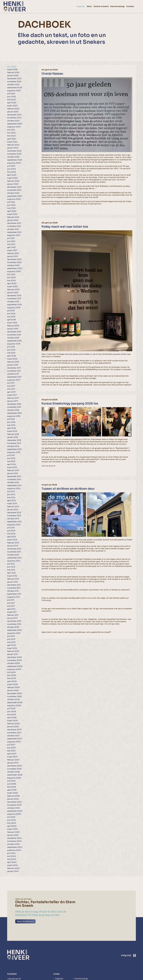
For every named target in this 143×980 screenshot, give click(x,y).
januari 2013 (13, 546)
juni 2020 (12, 277)
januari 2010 (13, 654)
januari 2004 (13, 871)
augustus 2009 (14, 669)
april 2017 (11, 392)
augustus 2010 (14, 633)
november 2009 (14, 660)
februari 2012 (13, 579)
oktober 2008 (13, 699)
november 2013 (14, 516)
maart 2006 (12, 793)
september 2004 (15, 847)
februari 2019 (13, 326)
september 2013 (14, 522)
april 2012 (11, 573)
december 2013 (14, 513)
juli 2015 (11, 455)
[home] (15, 6)
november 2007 (14, 733)
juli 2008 (11, 709)
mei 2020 (12, 281)
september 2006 (15, 775)
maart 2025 (12, 106)
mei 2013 (11, 534)
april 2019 (12, 320)
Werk (58, 966)
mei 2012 (11, 570)
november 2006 (14, 769)
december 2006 (14, 766)
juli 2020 (11, 274)
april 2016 (11, 428)
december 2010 (14, 621)
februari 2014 (13, 507)
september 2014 (14, 485)
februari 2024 (13, 145)
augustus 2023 (14, 163)
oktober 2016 (13, 410)
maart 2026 (12, 69)
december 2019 (14, 296)
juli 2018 (11, 347)
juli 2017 (11, 383)
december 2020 (14, 259)
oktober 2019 (13, 302)
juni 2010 (11, 639)
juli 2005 (11, 817)
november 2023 (14, 154)
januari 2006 (13, 799)
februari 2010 (13, 651)
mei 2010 (11, 642)
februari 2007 (13, 760)
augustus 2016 (14, 416)
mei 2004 (12, 859)
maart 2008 (12, 721)
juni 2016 (11, 422)
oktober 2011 (13, 591)
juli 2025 (11, 94)
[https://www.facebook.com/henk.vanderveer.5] (135, 939)
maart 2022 (12, 214)
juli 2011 (11, 600)
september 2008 (15, 703)
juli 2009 (11, 672)
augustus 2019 (14, 308)
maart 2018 (12, 359)
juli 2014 (11, 492)
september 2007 (15, 739)
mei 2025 (11, 100)
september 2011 (14, 594)
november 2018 (14, 335)
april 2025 (12, 103)
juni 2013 (11, 531)
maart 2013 (12, 540)
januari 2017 (13, 401)
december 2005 (14, 802)
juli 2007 (11, 745)
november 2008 (14, 696)
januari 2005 (13, 835)
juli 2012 (11, 564)
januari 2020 (13, 293)
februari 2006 (13, 796)
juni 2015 (11, 458)
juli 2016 (11, 419)
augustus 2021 (14, 235)
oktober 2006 (13, 772)
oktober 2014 (13, 482)
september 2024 (15, 124)
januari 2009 (13, 690)
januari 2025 (13, 112)
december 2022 (14, 187)
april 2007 (12, 754)
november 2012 (14, 552)
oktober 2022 (13, 193)
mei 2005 (12, 823)
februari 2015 (13, 470)
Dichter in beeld (62, 969)
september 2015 (14, 449)
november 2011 (14, 588)
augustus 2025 (14, 91)
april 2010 (12, 645)
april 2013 (11, 537)
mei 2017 (11, 389)
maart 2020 (12, 287)
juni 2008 (12, 712)
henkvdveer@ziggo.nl (16, 969)
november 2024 (14, 118)
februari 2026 (13, 73)
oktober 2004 (13, 844)
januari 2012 (13, 582)
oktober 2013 (13, 519)
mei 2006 (12, 787)
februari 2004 (13, 868)
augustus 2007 (14, 742)
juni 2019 (11, 314)
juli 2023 (11, 166)
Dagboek (59, 962)
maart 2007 (12, 757)
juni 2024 (11, 133)
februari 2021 (13, 253)
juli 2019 (11, 311)
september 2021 (14, 232)
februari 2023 (13, 181)
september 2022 (15, 196)
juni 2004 (12, 856)
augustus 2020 (14, 271)
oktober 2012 (13, 555)
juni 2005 (12, 820)
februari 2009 (13, 687)
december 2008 (14, 693)
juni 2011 (11, 603)
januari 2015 (13, 473)
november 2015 (14, 443)
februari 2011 (13, 615)
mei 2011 (11, 606)
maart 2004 (12, 865)
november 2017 (14, 371)
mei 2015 (11, 461)
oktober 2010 (13, 627)
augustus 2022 (14, 199)
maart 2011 (12, 612)
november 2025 (14, 82)
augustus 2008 (14, 706)
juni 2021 (11, 241)
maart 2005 (12, 829)
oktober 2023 (13, 157)
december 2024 (14, 115)
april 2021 (11, 247)
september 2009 (15, 666)
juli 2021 (11, 238)
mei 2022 (11, 208)
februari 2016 (13, 434)
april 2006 (12, 790)
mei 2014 (11, 498)
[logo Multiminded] (134, 978)
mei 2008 (12, 715)
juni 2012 (11, 567)
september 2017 (14, 377)
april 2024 (12, 139)
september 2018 (14, 341)
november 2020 (14, 262)
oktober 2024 (13, 121)
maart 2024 (12, 142)
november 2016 (14, 407)
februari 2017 (13, 398)
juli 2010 (11, 636)
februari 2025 (13, 109)
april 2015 (11, 464)
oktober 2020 (13, 265)
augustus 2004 (14, 850)
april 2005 (12, 826)
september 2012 (14, 558)
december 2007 (14, 730)
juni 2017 (11, 386)
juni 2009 (12, 675)
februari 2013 (13, 543)
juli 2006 (11, 781)
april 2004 (12, 862)
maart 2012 (12, 576)
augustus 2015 (14, 452)
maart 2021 (12, 250)
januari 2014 (13, 510)
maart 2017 (12, 395)
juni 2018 (11, 350)
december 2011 (14, 585)
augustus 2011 (13, 597)
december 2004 (14, 838)
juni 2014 (11, 495)
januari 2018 (13, 365)
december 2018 (14, 332)
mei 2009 (12, 678)
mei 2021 (11, 244)
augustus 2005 (14, 814)
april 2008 (12, 718)
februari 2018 (13, 362)
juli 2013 (11, 528)
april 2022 (12, 211)
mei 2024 (11, 136)
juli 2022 (11, 202)
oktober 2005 (13, 808)
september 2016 (14, 413)
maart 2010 (12, 648)
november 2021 (14, 226)
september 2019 (14, 305)
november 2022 (14, 190)
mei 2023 (11, 172)
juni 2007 (12, 748)
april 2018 (11, 356)
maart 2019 (12, 323)
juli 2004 (11, 853)
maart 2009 (12, 684)
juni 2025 (11, 97)
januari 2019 (13, 329)
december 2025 (14, 79)
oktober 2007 (13, 736)
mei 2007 (12, 751)
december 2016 (14, 404)
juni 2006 (12, 784)
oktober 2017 (13, 374)
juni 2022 (11, 205)
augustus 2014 (14, 488)
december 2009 (14, 657)
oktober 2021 (13, 229)
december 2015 (14, 440)
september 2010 (14, 630)
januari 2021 (13, 256)
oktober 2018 (13, 338)
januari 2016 (13, 437)
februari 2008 (13, 724)
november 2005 (14, 805)
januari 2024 (13, 148)
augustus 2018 (14, 344)
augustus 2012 (14, 561)
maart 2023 (12, 178)
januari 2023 (13, 184)
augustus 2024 (14, 127)
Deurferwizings (82, 962)
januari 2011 (12, 618)
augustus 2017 (14, 380)
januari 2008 (13, 727)
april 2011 (11, 609)
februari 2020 (13, 290)
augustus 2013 (14, 525)
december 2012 (14, 549)
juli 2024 (11, 130)
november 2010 (14, 624)
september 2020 (15, 268)
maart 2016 (12, 431)
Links (56, 957)
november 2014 (14, 479)
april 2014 (12, 501)
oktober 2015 (13, 446)
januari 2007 (13, 763)
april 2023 (12, 175)
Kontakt (79, 966)
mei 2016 (11, 425)
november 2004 (14, 841)
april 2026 (12, 66)
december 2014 (14, 476)
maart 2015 (12, 467)
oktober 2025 (13, 85)
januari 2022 (13, 220)
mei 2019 (11, 317)
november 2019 (14, 299)
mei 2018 (11, 353)
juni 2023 (11, 169)
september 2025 (15, 88)
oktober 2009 (13, 663)
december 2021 (14, 223)
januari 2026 (13, 76)
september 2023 (15, 160)
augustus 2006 (14, 778)
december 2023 (14, 151)
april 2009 (12, 681)
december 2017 (14, 368)
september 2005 (15, 811)
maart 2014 (12, 504)
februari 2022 (13, 217)
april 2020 (12, 284)
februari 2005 (13, 832)
